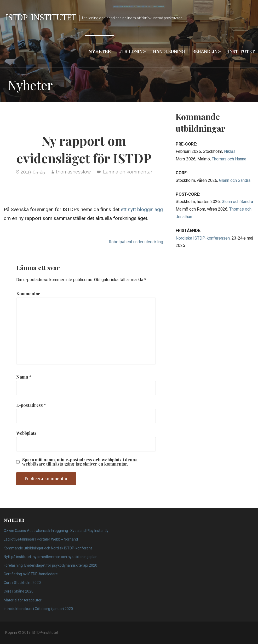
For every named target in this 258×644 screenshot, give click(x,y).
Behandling (206, 51)
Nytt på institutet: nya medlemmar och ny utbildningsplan (51, 557)
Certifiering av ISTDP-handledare (31, 574)
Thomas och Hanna (229, 159)
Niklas (230, 151)
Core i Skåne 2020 (19, 591)
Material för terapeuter (23, 600)
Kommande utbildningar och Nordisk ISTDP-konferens (48, 548)
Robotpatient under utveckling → (139, 242)
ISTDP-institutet (41, 17)
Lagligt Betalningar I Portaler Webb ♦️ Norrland (41, 539)
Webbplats (26, 433)
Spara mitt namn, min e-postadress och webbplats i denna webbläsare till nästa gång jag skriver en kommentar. (80, 462)
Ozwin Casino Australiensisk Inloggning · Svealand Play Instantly (56, 531)
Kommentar (28, 294)
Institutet (241, 51)
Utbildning (132, 51)
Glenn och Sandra (235, 180)
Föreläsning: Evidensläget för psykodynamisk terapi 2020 (50, 565)
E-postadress (31, 405)
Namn (24, 377)
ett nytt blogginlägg (142, 209)
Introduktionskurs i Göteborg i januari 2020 (38, 609)
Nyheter (100, 51)
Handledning (169, 51)
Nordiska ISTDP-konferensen (203, 238)
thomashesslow (73, 172)
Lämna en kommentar (128, 172)
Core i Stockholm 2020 (22, 583)
